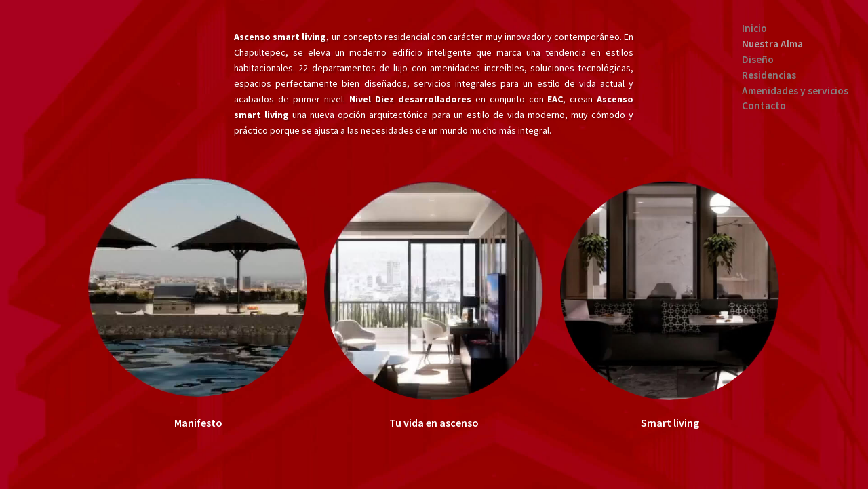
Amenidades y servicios (795, 91)
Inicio (754, 28)
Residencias (769, 75)
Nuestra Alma (772, 44)
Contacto (764, 105)
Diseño (758, 59)
